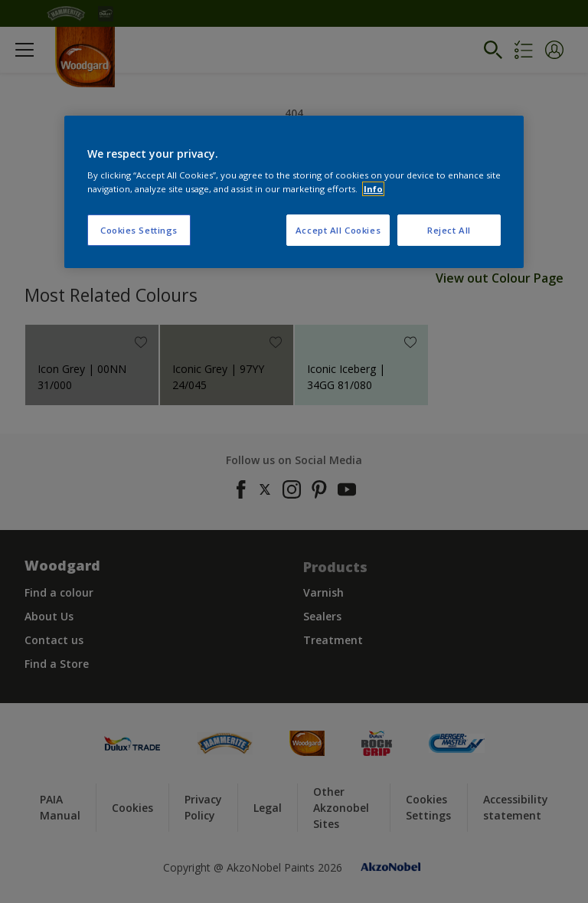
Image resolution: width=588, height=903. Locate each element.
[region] (294, 192)
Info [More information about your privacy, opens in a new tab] (373, 189)
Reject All (449, 230)
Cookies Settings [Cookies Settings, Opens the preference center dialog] (139, 230)
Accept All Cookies (338, 230)
